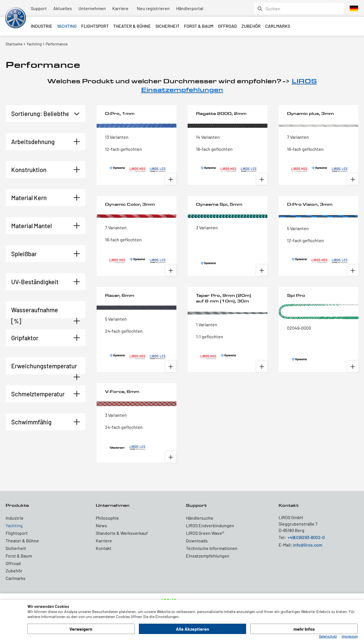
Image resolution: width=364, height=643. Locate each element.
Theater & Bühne (132, 26)
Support (39, 8)
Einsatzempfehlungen (208, 556)
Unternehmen (92, 8)
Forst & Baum (199, 26)
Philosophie (107, 518)
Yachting (67, 26)
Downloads (197, 541)
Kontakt (104, 548)
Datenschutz (328, 636)
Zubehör (251, 26)
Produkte (17, 505)
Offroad (227, 26)
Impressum (350, 636)
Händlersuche (200, 518)
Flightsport (95, 26)
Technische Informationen (212, 548)
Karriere (120, 8)
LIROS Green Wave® (205, 533)
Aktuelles (63, 8)
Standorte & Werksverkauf (122, 533)
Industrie (42, 26)
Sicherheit (167, 26)
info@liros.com (308, 545)
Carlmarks (278, 26)
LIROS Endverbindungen (210, 525)
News (101, 525)
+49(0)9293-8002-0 (306, 537)
